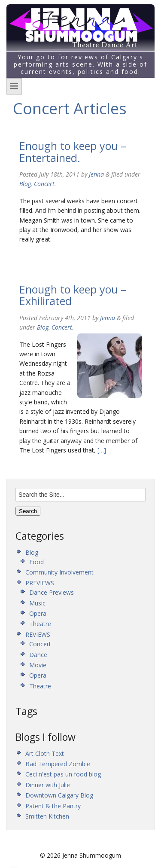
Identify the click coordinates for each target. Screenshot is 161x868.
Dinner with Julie (48, 785)
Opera (38, 613)
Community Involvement (59, 572)
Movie (38, 665)
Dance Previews (52, 592)
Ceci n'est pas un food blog (63, 774)
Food (36, 562)
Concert (44, 184)
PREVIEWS (40, 583)
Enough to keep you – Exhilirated (73, 295)
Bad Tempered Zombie (58, 764)
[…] (101, 450)
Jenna (96, 174)
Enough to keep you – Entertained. (73, 152)
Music (37, 603)
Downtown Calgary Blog (59, 795)
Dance (38, 655)
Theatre (40, 624)
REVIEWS (38, 634)
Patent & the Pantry (53, 806)
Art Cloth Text (45, 753)
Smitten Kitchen (47, 816)
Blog (25, 184)
